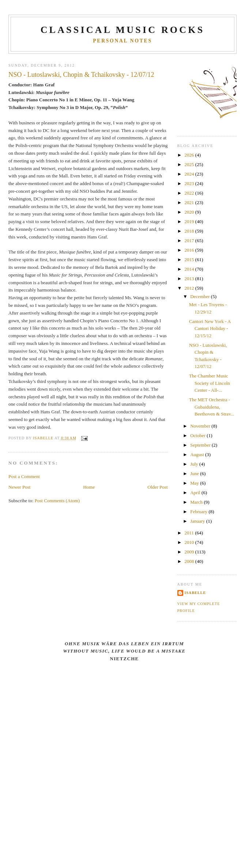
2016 (190, 250)
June (195, 474)
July (195, 464)
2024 (190, 174)
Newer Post (19, 487)
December (201, 296)
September (201, 445)
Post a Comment (24, 476)
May (195, 483)
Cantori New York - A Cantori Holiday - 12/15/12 (210, 328)
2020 (190, 212)
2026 (190, 155)
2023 (190, 183)
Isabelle (195, 593)
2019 (190, 221)
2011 (190, 533)
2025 (190, 164)
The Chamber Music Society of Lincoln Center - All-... (210, 383)
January (198, 521)
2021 (190, 202)
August (198, 454)
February (199, 512)
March (197, 502)
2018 (190, 231)
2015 (190, 260)
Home (89, 487)
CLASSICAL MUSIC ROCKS (123, 30)
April (196, 493)
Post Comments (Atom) (57, 501)
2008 (190, 561)
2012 (190, 288)
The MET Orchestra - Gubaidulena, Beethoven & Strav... (212, 407)
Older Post (157, 487)
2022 (190, 193)
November (201, 426)
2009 (190, 552)
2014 (190, 269)
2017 (190, 241)
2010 (190, 542)
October (198, 435)
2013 (190, 279)
